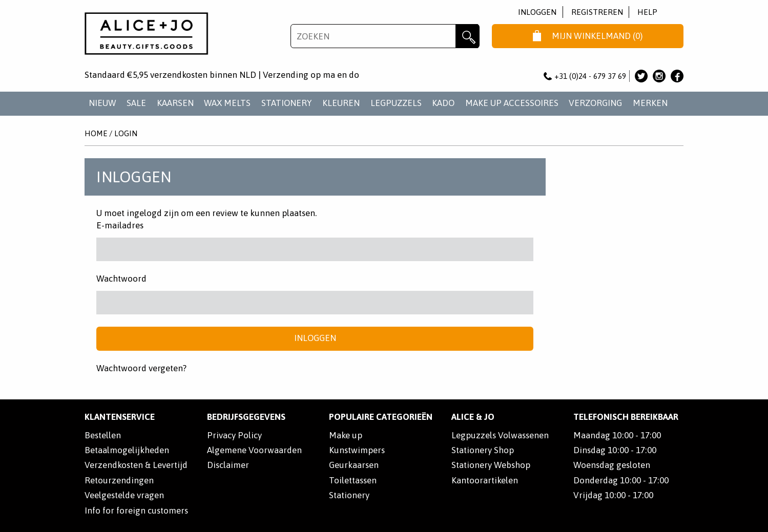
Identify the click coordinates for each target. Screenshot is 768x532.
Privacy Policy (234, 435)
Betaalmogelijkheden (127, 450)
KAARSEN (175, 103)
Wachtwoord (121, 279)
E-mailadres (120, 225)
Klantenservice (120, 417)
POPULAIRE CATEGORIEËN (381, 417)
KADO (443, 103)
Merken (650, 103)
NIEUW (102, 103)
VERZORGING (595, 103)
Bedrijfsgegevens (246, 417)
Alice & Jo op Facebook (677, 76)
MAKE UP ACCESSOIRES (512, 103)
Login (126, 133)
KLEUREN (341, 103)
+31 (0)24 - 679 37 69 (585, 76)
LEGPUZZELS (396, 103)
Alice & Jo (473, 417)
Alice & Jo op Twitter (641, 76)
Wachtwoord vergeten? (141, 368)
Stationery (349, 495)
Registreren (597, 12)
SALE (136, 103)
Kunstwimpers (357, 450)
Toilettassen (353, 480)
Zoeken (468, 36)
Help (647, 12)
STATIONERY (287, 103)
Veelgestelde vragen (124, 495)
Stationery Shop (483, 450)
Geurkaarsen (354, 465)
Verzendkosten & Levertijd (136, 465)
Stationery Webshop (491, 465)
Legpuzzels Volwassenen (500, 435)
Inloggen (537, 12)
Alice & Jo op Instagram (659, 76)
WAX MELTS (227, 103)
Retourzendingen (119, 480)
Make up (346, 435)
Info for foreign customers (136, 510)
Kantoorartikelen (485, 480)
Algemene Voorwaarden (254, 450)
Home (96, 133)
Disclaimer (228, 465)
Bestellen (103, 435)
